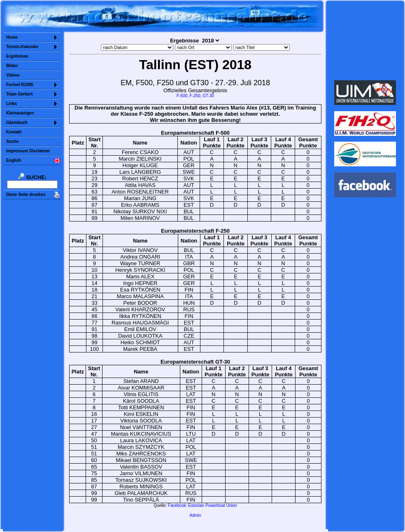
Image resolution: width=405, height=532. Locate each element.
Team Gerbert (19, 94)
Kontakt (14, 132)
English (14, 160)
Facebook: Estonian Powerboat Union (202, 505)
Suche (12, 141)
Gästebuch (17, 122)
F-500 (182, 96)
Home (12, 37)
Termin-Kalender (22, 47)
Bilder (12, 66)
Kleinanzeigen (20, 113)
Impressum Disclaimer (28, 151)
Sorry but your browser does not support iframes (365, 40)
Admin (195, 515)
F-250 (195, 96)
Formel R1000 (20, 85)
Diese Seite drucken (26, 195)
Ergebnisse (17, 56)
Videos (13, 75)
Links (12, 104)
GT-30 (208, 96)
